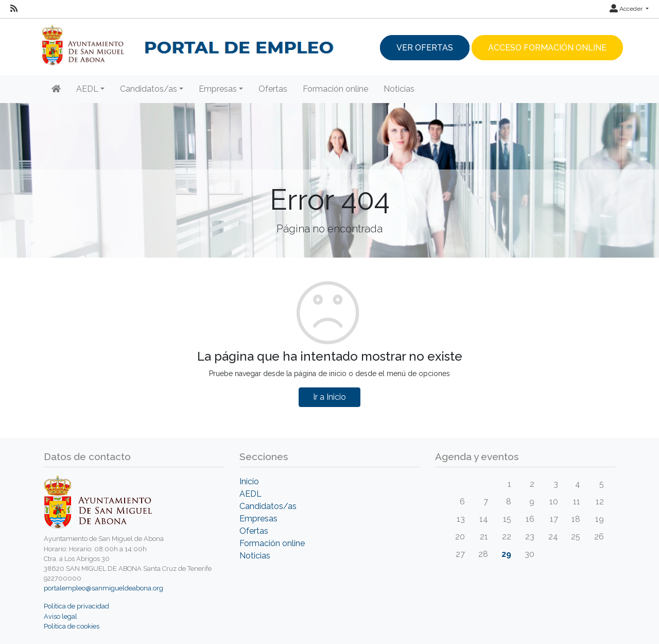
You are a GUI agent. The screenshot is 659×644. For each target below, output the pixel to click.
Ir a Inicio (329, 397)
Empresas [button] (218, 89)
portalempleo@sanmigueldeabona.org (103, 588)
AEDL (250, 494)
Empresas (258, 519)
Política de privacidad (76, 606)
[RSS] (14, 9)
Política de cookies (72, 626)
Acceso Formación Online (547, 48)
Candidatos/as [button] (149, 89)
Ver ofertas (425, 48)
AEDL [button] (87, 89)
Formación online (335, 89)
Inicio (249, 481)
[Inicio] (56, 89)
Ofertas (273, 89)
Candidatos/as (268, 506)
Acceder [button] (627, 9)
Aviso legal (60, 616)
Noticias (399, 89)
